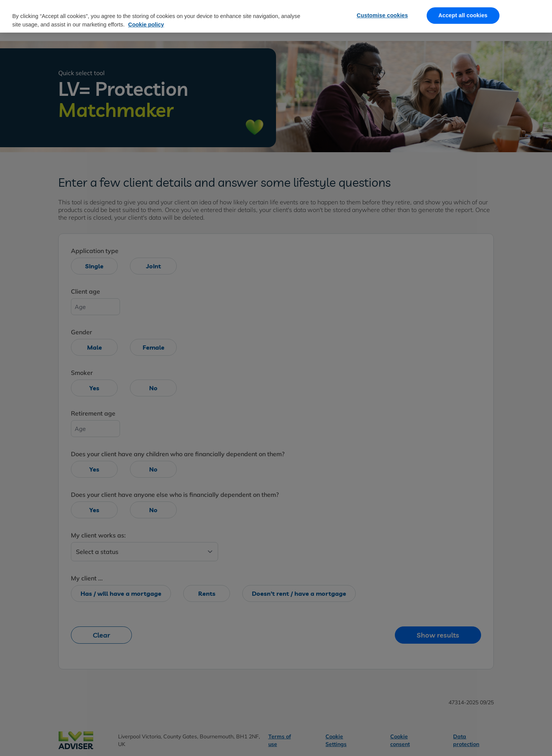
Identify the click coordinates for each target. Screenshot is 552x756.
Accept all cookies (463, 10)
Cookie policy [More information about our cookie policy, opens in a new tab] (146, 20)
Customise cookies (383, 10)
